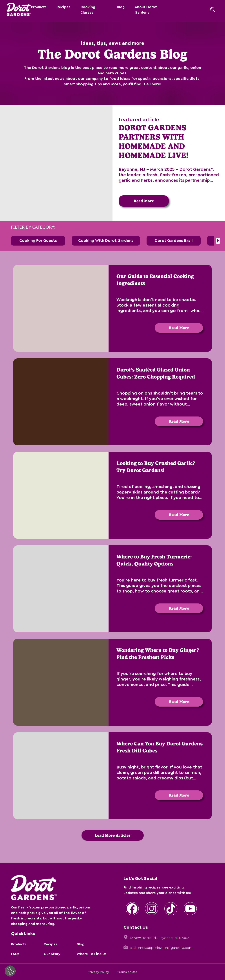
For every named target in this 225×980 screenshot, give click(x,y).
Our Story (52, 954)
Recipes (64, 7)
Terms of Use (127, 972)
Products (39, 7)
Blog (121, 7)
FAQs (15, 954)
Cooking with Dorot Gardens (106, 241)
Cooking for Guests (38, 241)
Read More (144, 201)
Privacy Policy (98, 972)
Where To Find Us (92, 954)
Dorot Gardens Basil (174, 241)
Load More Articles (113, 835)
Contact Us (136, 927)
